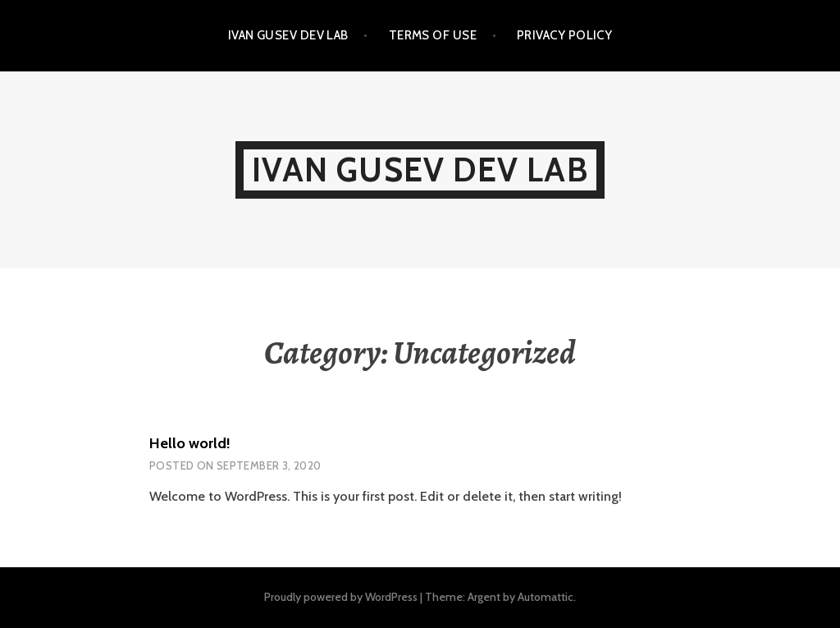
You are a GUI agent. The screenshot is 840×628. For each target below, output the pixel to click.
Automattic (546, 597)
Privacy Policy (564, 35)
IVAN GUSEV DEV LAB (288, 35)
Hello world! (190, 443)
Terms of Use (433, 35)
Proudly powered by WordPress (341, 597)
